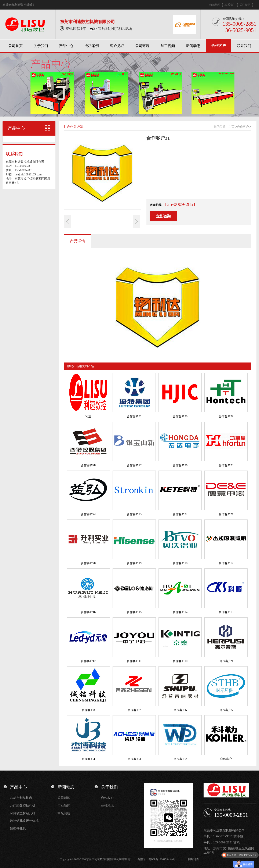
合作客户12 (88, 661)
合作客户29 (226, 416)
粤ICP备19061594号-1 (161, 859)
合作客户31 (75, 127)
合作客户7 (134, 710)
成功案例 (92, 46)
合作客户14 (180, 612)
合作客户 (219, 46)
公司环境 (142, 46)
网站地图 (194, 859)
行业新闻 (64, 806)
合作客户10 (180, 661)
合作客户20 (88, 563)
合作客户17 (226, 563)
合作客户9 (226, 661)
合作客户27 (134, 465)
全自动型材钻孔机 (23, 813)
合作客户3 (134, 759)
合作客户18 (180, 563)
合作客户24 (88, 514)
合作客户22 (180, 514)
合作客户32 (134, 416)
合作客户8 (88, 710)
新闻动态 (193, 46)
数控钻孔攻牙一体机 (24, 821)
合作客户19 (134, 563)
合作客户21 (226, 514)
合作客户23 (134, 514)
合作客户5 (226, 710)
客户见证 (117, 46)
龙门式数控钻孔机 (23, 806)
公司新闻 (64, 798)
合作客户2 (180, 759)
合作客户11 (134, 661)
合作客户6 (180, 710)
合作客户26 (180, 465)
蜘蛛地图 (215, 5)
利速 (88, 416)
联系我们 (230, 5)
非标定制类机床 (21, 798)
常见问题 (64, 813)
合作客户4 (88, 759)
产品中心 (66, 46)
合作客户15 (134, 612)
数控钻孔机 (18, 828)
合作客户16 (88, 612)
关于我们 (41, 46)
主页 (231, 127)
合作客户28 (88, 465)
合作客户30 (180, 416)
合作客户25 (226, 465)
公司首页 (15, 46)
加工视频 (168, 46)
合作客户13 (226, 612)
